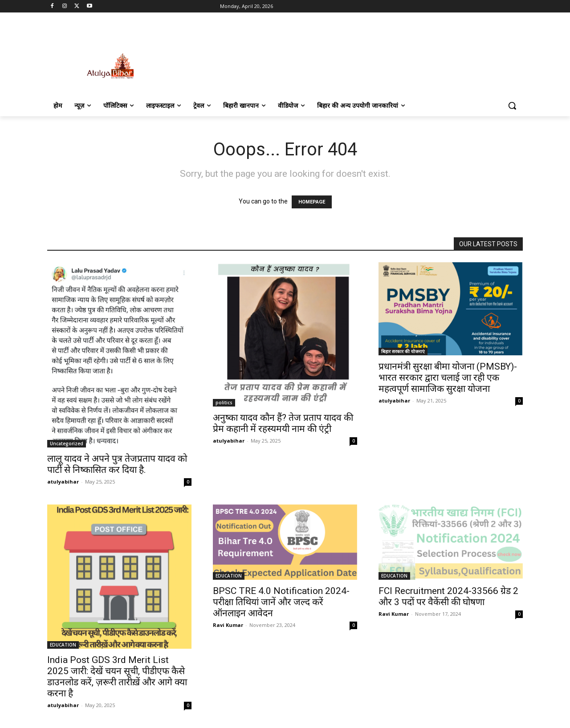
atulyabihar (63, 482)
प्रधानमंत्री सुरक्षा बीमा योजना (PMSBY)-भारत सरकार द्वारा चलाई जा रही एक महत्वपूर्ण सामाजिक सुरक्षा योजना (448, 378)
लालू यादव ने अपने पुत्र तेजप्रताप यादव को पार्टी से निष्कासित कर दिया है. (117, 464)
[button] (512, 106)
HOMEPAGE (312, 202)
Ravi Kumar (228, 625)
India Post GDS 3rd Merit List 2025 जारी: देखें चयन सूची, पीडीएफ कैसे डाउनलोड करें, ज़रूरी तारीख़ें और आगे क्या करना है (117, 677)
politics (224, 403)
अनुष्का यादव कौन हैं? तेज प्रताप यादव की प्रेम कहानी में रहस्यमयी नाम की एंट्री (283, 423)
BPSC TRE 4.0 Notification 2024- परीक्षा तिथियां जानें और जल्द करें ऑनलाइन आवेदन (281, 602)
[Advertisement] (352, 57)
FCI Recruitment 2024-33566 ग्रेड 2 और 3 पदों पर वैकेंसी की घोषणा (448, 596)
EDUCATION (63, 645)
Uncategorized (67, 443)
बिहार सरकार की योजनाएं (403, 351)
